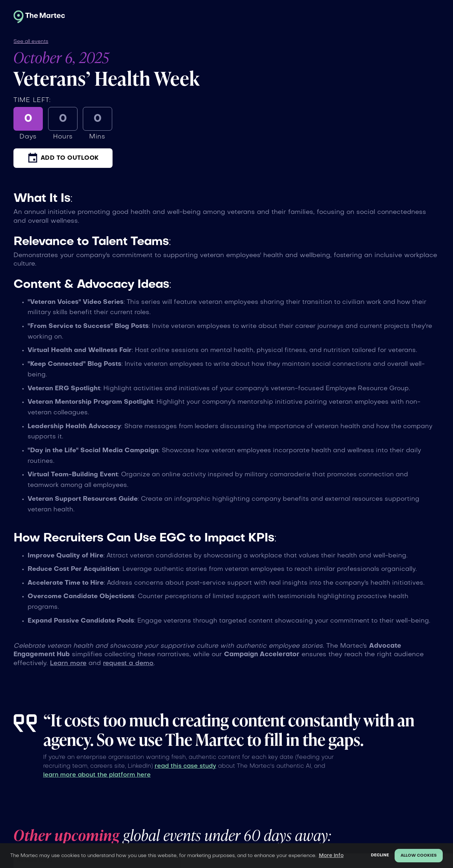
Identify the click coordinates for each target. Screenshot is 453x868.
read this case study (185, 766)
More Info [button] (331, 856)
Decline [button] (380, 855)
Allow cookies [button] (419, 856)
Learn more (68, 663)
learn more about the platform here (97, 775)
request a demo (128, 663)
